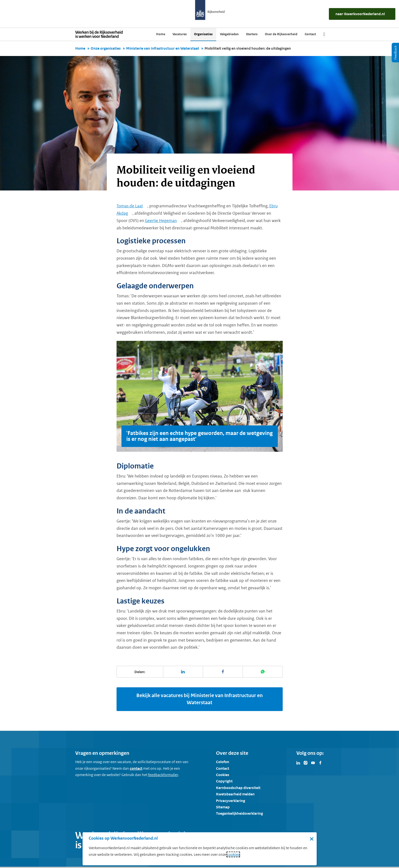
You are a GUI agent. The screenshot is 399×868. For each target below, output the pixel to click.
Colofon (223, 762)
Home (80, 48)
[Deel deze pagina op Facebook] (223, 672)
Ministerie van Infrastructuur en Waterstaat (163, 48)
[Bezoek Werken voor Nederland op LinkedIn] (298, 762)
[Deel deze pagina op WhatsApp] (263, 672)
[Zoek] (324, 34)
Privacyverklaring (231, 801)
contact (136, 768)
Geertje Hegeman (161, 221)
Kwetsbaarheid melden (235, 794)
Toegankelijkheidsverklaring (239, 813)
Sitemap (223, 807)
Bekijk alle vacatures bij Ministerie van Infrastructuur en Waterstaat (199, 699)
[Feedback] (395, 53)
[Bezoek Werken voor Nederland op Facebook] (320, 762)
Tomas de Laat (130, 206)
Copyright (224, 781)
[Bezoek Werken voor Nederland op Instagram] (306, 762)
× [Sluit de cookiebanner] (312, 839)
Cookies (223, 775)
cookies (233, 854)
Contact (223, 768)
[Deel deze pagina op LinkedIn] (183, 672)
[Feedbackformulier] (163, 775)
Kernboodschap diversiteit (238, 788)
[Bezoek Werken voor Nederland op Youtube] (313, 762)
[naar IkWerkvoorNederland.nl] (362, 14)
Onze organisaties (106, 48)
